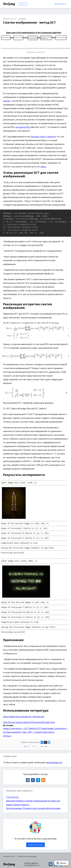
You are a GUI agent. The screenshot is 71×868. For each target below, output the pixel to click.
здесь (43, 167)
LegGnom (22, 19)
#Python (7, 736)
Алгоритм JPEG (23, 127)
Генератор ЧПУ (9, 856)
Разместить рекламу (35, 845)
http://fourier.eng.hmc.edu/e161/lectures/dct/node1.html (29, 722)
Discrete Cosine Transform (43, 137)
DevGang (9, 4)
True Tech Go (12, 797)
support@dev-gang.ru (32, 865)
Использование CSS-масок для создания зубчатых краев (33, 808)
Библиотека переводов (27, 856)
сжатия (6, 101)
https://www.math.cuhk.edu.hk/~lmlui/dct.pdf (23, 717)
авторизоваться (54, 762)
